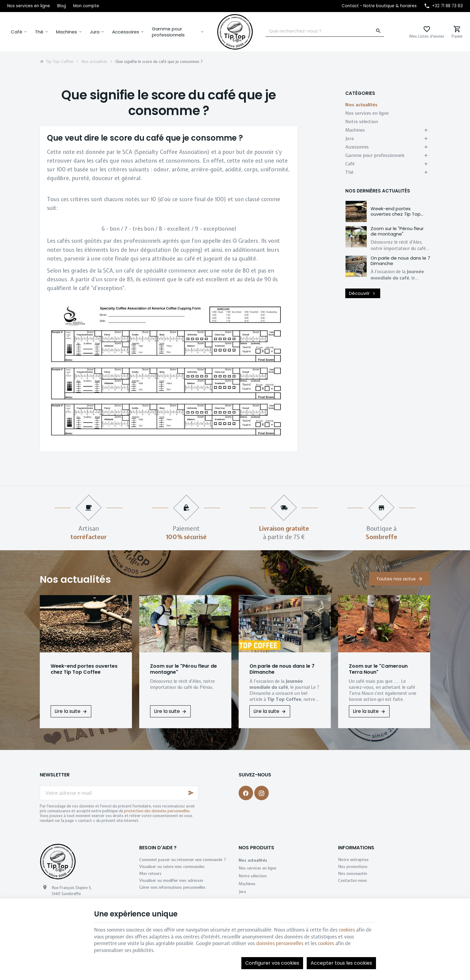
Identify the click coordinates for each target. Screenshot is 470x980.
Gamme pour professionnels (168, 32)
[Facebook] (246, 793)
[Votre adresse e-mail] (119, 793)
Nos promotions (353, 866)
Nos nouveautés (353, 873)
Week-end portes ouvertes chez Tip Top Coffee (396, 214)
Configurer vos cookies (272, 963)
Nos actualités (94, 61)
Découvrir (363, 293)
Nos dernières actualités (378, 191)
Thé (39, 32)
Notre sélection (362, 122)
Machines (67, 32)
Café (17, 32)
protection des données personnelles (157, 811)
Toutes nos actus (396, 579)
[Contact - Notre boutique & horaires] (379, 6)
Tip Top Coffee (56, 61)
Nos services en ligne (367, 113)
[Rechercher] (378, 31)
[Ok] (191, 793)
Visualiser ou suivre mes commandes (172, 866)
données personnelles (280, 943)
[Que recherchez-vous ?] (325, 31)
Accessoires (126, 32)
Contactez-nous (352, 880)
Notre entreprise (353, 860)
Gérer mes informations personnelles (172, 887)
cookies (347, 930)
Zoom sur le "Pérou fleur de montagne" (397, 231)
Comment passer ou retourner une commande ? (183, 860)
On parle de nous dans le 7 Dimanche (400, 261)
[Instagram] (262, 793)
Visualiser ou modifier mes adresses (171, 880)
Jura (95, 32)
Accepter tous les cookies (341, 963)
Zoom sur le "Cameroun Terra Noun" (378, 669)
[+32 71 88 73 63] (443, 6)
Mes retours (150, 873)
